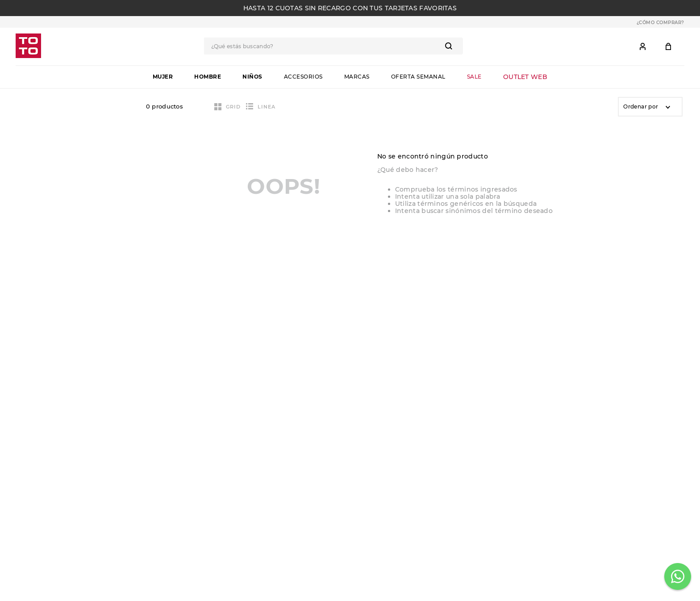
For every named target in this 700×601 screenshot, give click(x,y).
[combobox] (333, 46)
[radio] (227, 106)
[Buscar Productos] (450, 46)
